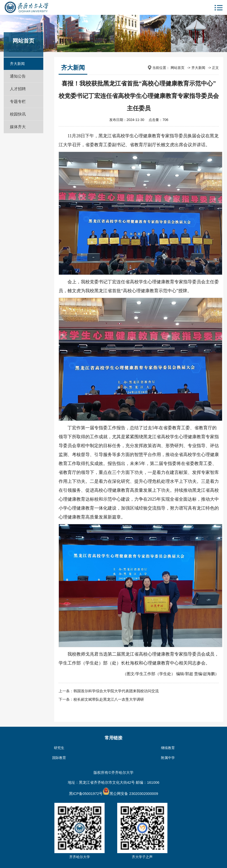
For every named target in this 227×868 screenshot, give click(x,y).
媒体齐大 (18, 127)
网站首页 (178, 68)
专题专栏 (18, 101)
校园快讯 (18, 114)
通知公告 (18, 76)
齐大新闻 (17, 64)
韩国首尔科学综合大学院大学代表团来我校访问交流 (116, 691)
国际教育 (59, 758)
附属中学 (168, 758)
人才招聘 (18, 89)
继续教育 (168, 748)
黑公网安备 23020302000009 (130, 794)
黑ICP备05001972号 (86, 794)
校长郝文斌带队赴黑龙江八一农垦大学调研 (109, 699)
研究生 (59, 748)
